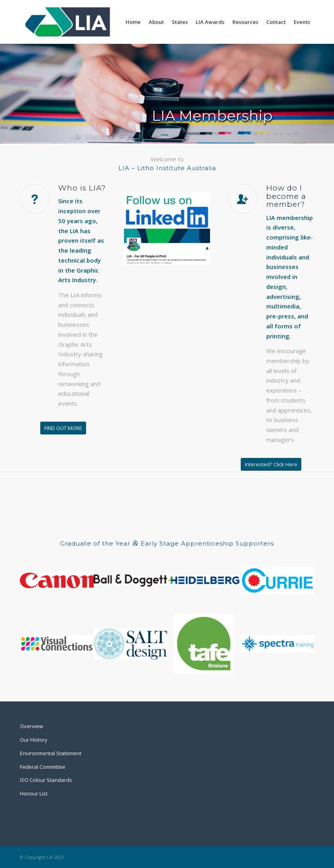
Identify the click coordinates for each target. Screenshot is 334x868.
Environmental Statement (51, 753)
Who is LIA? (82, 188)
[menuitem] (133, 22)
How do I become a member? (286, 196)
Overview (31, 726)
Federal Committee (43, 767)
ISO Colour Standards (46, 780)
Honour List (34, 793)
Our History (34, 740)
